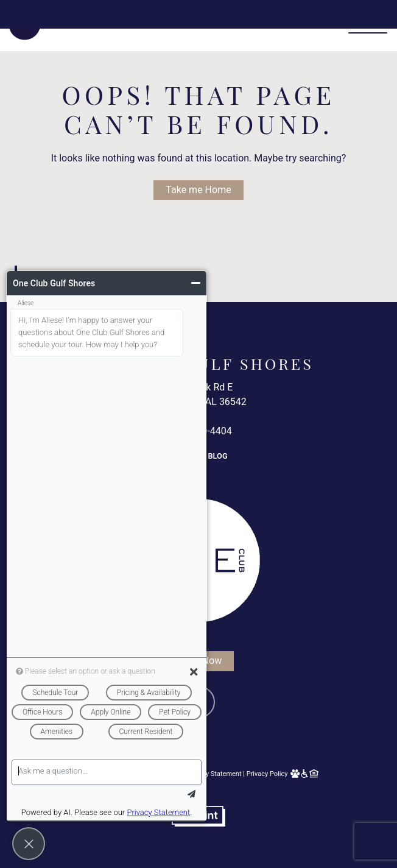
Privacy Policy (267, 774)
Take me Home (198, 190)
